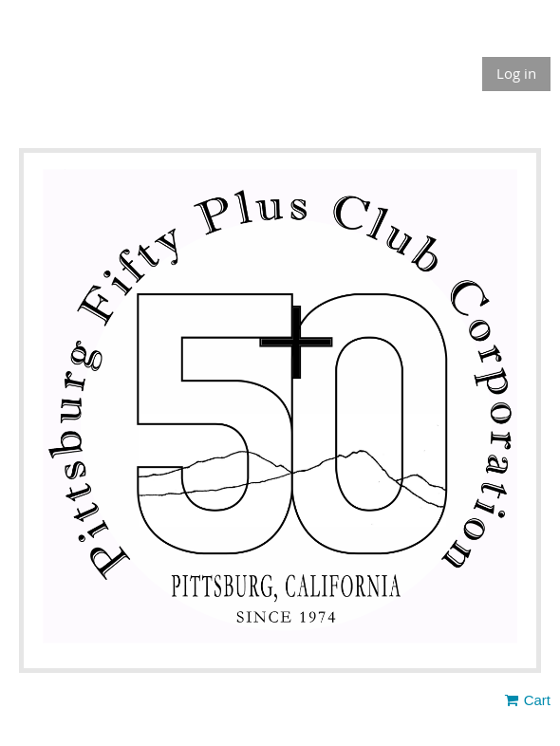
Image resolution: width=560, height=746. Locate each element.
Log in (516, 73)
